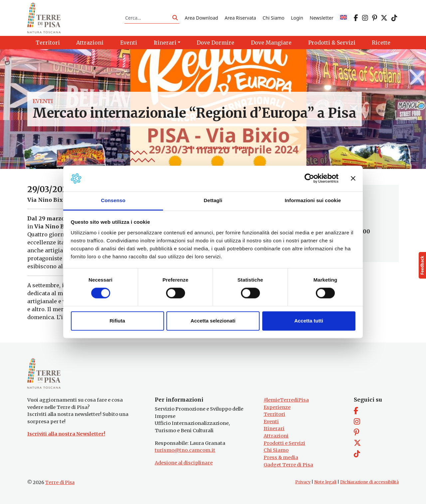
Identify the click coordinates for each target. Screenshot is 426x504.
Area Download (201, 18)
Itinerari (274, 429)
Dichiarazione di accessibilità (369, 482)
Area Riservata (240, 18)
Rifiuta (117, 321)
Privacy (303, 482)
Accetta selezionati (213, 321)
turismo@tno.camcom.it (185, 450)
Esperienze (277, 407)
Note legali (325, 482)
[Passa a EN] (343, 18)
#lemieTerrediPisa (286, 400)
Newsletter (322, 18)
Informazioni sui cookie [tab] (313, 200)
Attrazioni (276, 436)
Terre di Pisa (60, 482)
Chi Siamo (273, 18)
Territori (274, 414)
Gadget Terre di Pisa (288, 465)
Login (297, 18)
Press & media (281, 457)
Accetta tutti (309, 321)
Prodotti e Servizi (284, 443)
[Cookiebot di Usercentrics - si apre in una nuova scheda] (309, 179)
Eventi (43, 101)
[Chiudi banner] (353, 179)
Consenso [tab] (113, 200)
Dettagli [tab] (213, 200)
